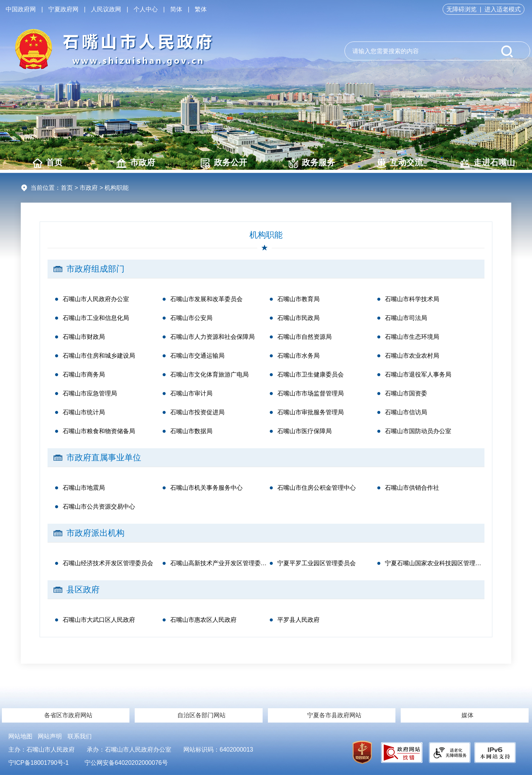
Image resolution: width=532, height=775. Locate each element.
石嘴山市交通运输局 (197, 356)
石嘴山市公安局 (191, 318)
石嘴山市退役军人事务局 (418, 374)
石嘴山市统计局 (84, 412)
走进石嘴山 (488, 163)
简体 (176, 9)
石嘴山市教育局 (298, 299)
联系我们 (80, 736)
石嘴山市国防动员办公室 (418, 431)
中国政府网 (21, 9)
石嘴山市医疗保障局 (304, 431)
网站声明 (50, 736)
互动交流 (400, 163)
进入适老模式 (503, 9)
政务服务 (312, 163)
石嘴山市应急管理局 (90, 393)
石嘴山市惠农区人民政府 (203, 620)
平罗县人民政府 (298, 620)
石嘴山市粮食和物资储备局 (99, 431)
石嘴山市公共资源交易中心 (99, 507)
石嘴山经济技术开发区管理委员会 (108, 563)
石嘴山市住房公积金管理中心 (317, 488)
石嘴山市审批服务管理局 (311, 412)
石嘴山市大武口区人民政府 (99, 620)
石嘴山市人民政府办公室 (96, 299)
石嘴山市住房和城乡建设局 (99, 356)
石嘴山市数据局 (191, 431)
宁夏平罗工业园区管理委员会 (317, 563)
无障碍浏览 (461, 9)
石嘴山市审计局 (191, 393)
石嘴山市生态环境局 (412, 337)
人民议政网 (106, 9)
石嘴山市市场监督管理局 (311, 393)
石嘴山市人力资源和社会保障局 (212, 337)
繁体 (201, 9)
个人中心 (146, 9)
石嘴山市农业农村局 (412, 356)
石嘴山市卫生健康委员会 (311, 374)
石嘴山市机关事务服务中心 (206, 488)
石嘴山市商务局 (84, 374)
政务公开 (224, 163)
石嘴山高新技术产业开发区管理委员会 (220, 563)
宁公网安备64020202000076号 (126, 763)
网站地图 (20, 736)
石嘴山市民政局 (298, 318)
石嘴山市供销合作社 (412, 488)
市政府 (136, 163)
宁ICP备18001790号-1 (38, 763)
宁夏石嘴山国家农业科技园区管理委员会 (435, 563)
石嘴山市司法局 (406, 318)
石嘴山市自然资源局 (304, 337)
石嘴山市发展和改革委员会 (206, 299)
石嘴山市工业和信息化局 (96, 318)
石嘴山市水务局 (298, 356)
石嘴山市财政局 (84, 337)
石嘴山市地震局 (84, 488)
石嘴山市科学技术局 (412, 299)
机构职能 (266, 235)
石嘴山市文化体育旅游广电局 (209, 374)
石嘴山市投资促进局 (197, 412)
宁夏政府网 (63, 9)
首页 (48, 163)
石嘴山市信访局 (406, 412)
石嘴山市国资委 (406, 393)
